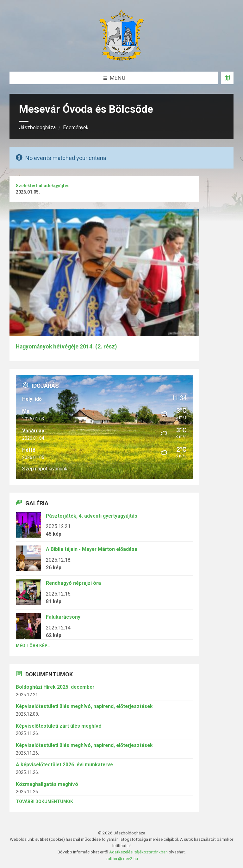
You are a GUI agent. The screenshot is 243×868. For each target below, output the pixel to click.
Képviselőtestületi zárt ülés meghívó (59, 726)
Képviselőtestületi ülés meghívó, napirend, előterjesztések (84, 706)
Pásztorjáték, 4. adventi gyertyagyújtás (92, 516)
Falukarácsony (63, 617)
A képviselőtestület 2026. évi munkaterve (64, 765)
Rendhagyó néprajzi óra (73, 583)
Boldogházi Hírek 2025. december (55, 687)
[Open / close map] (227, 78)
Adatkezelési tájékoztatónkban (138, 852)
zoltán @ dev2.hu (122, 858)
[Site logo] (121, 58)
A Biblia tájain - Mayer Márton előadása (92, 549)
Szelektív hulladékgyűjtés (43, 186)
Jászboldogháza (37, 128)
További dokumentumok (44, 801)
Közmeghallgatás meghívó (47, 784)
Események (76, 128)
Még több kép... (33, 646)
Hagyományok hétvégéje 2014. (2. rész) (66, 347)
